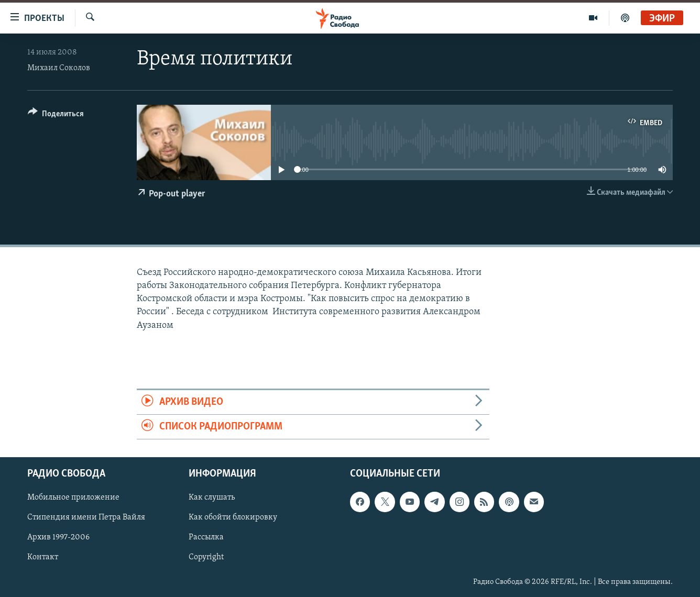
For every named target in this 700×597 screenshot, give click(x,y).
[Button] (56, 115)
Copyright (206, 558)
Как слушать (212, 498)
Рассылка (206, 538)
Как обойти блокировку (233, 518)
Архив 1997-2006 (58, 538)
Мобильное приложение (73, 498)
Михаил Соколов (59, 68)
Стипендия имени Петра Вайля (86, 518)
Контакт (43, 558)
